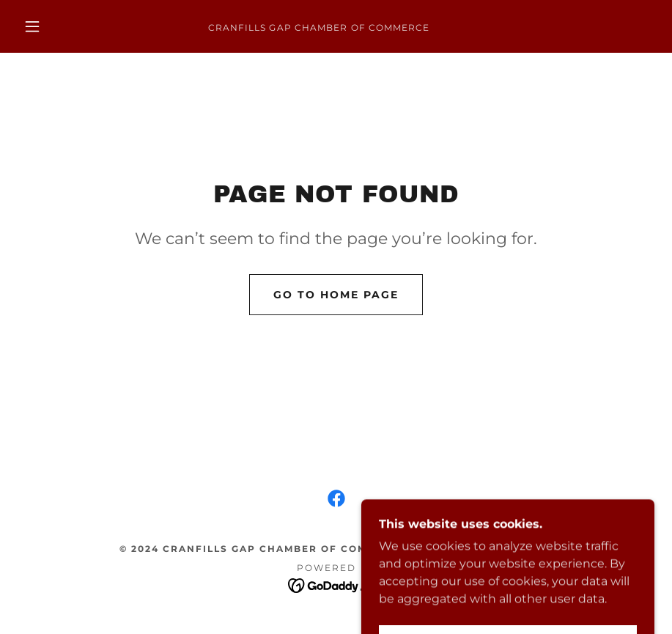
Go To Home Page (336, 295)
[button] (32, 26)
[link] (319, 27)
